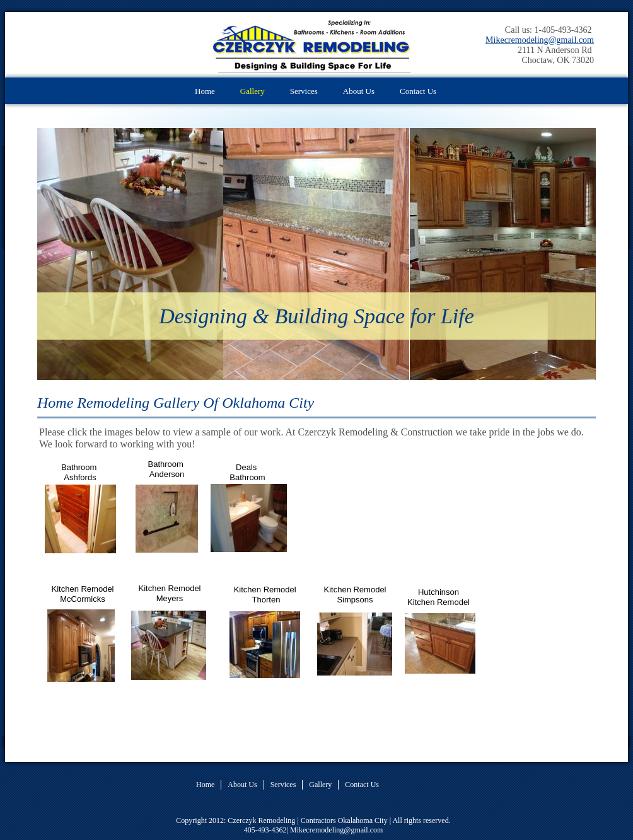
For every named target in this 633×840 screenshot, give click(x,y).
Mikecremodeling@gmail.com (540, 40)
